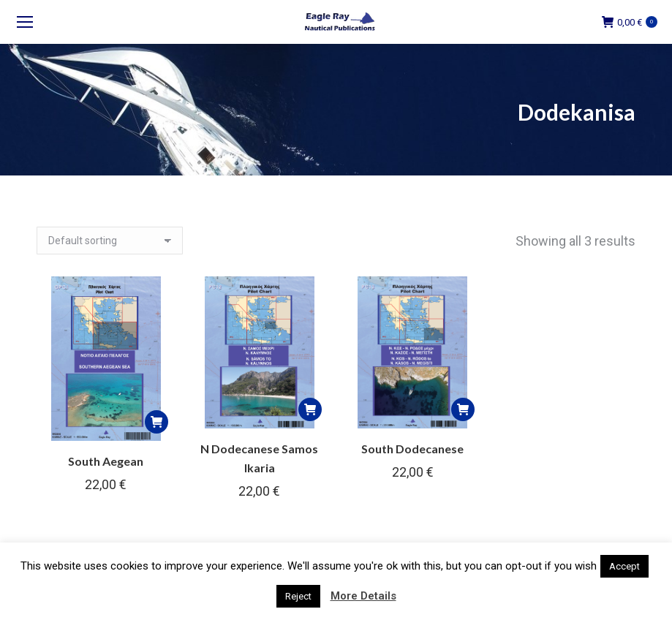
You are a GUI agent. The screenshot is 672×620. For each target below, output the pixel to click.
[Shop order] (110, 241)
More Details (363, 596)
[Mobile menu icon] (25, 22)
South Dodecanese (412, 449)
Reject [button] (298, 596)
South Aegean (106, 461)
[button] (156, 422)
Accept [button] (624, 566)
